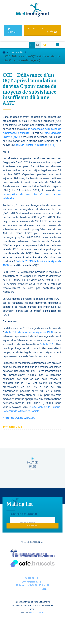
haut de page (32, 463)
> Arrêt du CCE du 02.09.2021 (20, 418)
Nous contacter (43, 30)
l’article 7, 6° (47, 344)
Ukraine (12, 31)
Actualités (18, 52)
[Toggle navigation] (58, 45)
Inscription (33, 526)
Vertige (27, 605)
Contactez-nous (26, 585)
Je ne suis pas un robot (23, 514)
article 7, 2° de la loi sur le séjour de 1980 (28, 332)
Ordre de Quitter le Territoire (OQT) (35, 145)
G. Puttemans (37, 613)
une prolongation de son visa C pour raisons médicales (32, 194)
